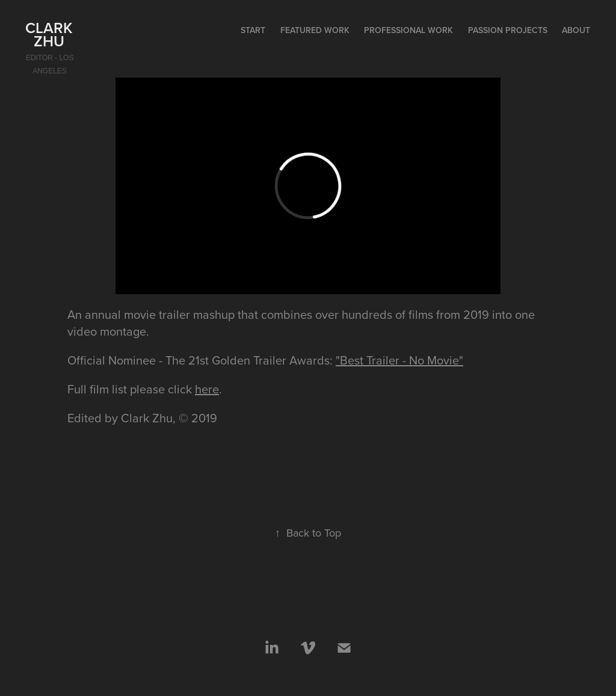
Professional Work (408, 30)
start (253, 30)
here (207, 389)
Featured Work (315, 30)
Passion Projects (508, 30)
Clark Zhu (51, 34)
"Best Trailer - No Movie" (399, 360)
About (576, 30)
